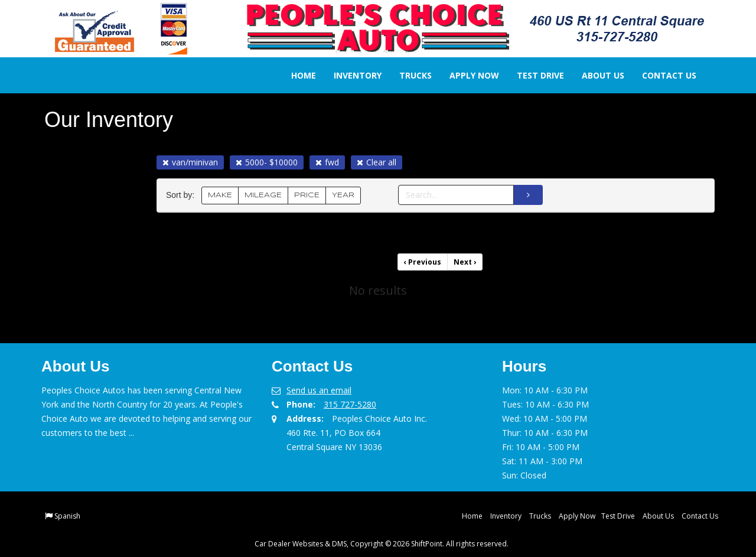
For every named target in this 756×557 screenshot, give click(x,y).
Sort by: (183, 195)
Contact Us (661, 75)
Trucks (407, 75)
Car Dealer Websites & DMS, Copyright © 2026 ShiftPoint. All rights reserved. (382, 544)
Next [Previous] (465, 262)
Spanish (67, 516)
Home (295, 75)
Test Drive (532, 75)
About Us (595, 75)
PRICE (307, 195)
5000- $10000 (267, 162)
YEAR (343, 195)
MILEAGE (263, 195)
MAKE (220, 195)
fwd (327, 162)
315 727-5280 (350, 404)
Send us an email (319, 390)
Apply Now (466, 75)
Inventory (349, 75)
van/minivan (190, 162)
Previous (423, 262)
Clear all (377, 162)
